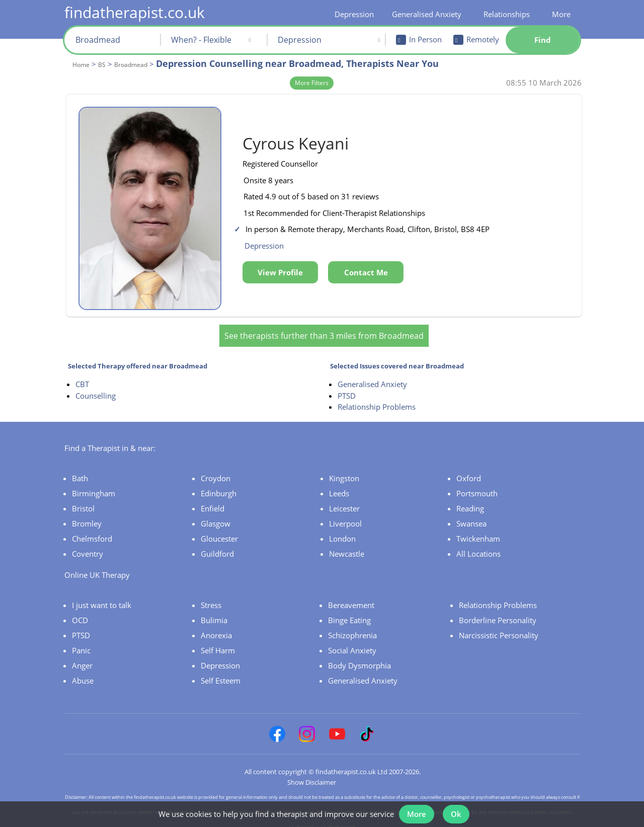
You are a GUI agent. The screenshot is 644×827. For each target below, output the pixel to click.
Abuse (83, 672)
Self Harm (218, 642)
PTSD (347, 387)
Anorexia (216, 627)
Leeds (339, 485)
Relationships (507, 14)
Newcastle (347, 545)
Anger (82, 657)
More (561, 14)
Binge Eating (349, 612)
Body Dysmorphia (359, 657)
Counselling (96, 387)
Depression (354, 14)
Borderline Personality (498, 612)
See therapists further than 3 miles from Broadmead (324, 327)
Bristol (83, 500)
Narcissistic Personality (499, 627)
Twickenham (478, 530)
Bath (80, 470)
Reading (470, 500)
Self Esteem (221, 672)
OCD (80, 612)
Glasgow (216, 515)
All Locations (478, 545)
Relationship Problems (377, 398)
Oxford (469, 470)
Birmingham (94, 485)
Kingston (344, 470)
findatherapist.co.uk (135, 12)
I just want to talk (102, 596)
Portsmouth (477, 485)
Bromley (87, 515)
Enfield (213, 500)
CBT (82, 375)
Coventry (88, 545)
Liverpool (345, 515)
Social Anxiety (352, 642)
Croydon (216, 470)
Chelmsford (92, 530)
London (342, 530)
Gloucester (219, 530)
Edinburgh (219, 485)
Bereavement (351, 596)
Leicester (344, 500)
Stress (211, 596)
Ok (458, 811)
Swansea (471, 515)
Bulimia (214, 612)
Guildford (217, 545)
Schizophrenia (352, 627)
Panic (81, 642)
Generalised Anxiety (427, 14)
